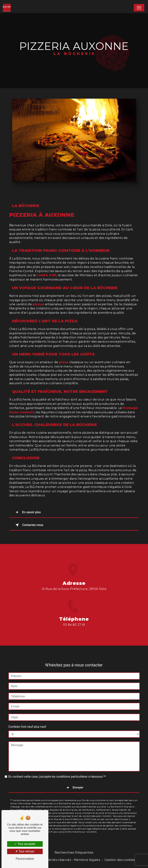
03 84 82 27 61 (74, 634)
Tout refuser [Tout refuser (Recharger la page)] (25, 851)
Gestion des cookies (120, 860)
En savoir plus (27, 512)
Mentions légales (87, 860)
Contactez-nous (29, 525)
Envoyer (78, 779)
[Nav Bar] (139, 8)
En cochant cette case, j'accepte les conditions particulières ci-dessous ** (57, 768)
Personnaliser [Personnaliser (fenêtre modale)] (25, 859)
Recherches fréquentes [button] (74, 852)
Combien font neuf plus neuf (27, 718)
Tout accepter (25, 844)
